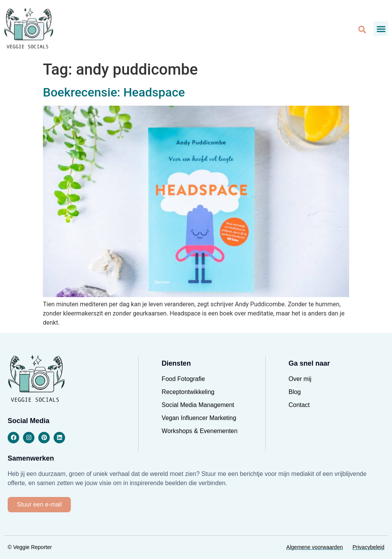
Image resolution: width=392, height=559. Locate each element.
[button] (381, 29)
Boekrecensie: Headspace (114, 92)
